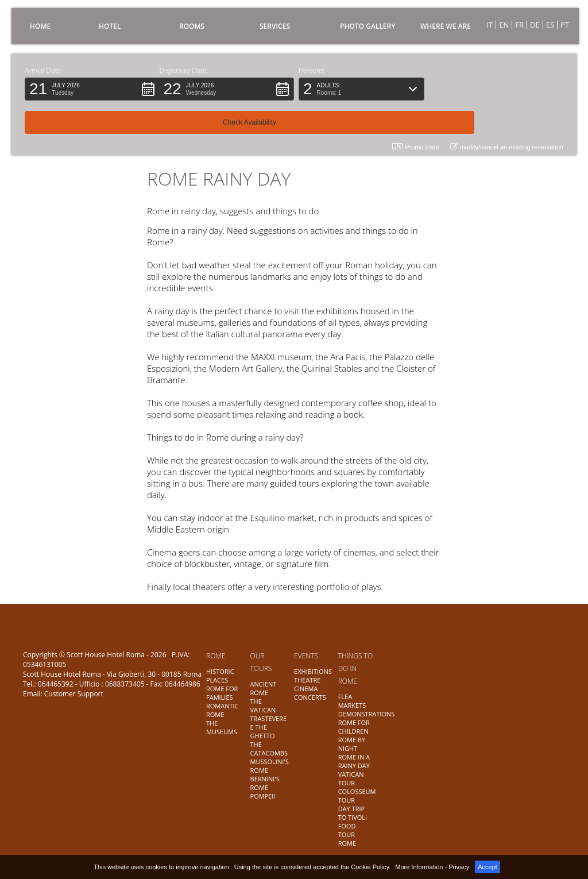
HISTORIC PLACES (220, 676)
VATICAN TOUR (351, 778)
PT (565, 25)
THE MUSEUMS (222, 727)
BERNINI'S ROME (265, 783)
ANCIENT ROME (264, 688)
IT (490, 25)
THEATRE (307, 680)
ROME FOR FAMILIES (222, 693)
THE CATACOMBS (269, 749)
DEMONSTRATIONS (367, 714)
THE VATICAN (263, 705)
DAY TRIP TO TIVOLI (353, 813)
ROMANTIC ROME (223, 710)
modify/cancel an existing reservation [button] (507, 113)
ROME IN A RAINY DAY (354, 761)
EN (504, 25)
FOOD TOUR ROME (347, 834)
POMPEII (263, 796)
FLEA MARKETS (352, 701)
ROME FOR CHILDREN (354, 727)
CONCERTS (310, 697)
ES (550, 25)
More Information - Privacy (432, 867)
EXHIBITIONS (313, 671)
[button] (92, 89)
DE (535, 25)
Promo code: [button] (416, 113)
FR (519, 25)
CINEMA (306, 689)
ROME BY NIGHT (352, 744)
